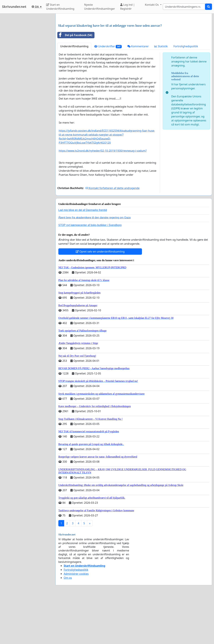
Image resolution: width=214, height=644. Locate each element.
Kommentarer (138, 93)
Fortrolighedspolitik (186, 93)
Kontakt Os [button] (152, 5)
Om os (68, 624)
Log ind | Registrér (127, 7)
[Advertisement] (134, 42)
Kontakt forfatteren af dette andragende (113, 235)
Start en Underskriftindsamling (60, 7)
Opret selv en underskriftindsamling (100, 298)
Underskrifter (108, 93)
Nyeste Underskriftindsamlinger (99, 7)
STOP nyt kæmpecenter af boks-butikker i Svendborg (90, 272)
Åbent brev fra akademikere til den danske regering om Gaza (94, 264)
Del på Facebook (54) (75, 82)
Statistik (161, 93)
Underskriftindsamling (74, 93)
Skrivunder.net (14, 7)
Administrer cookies (76, 620)
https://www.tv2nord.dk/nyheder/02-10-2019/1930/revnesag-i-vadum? (103, 197)
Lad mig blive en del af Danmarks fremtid (83, 257)
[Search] (184, 7)
